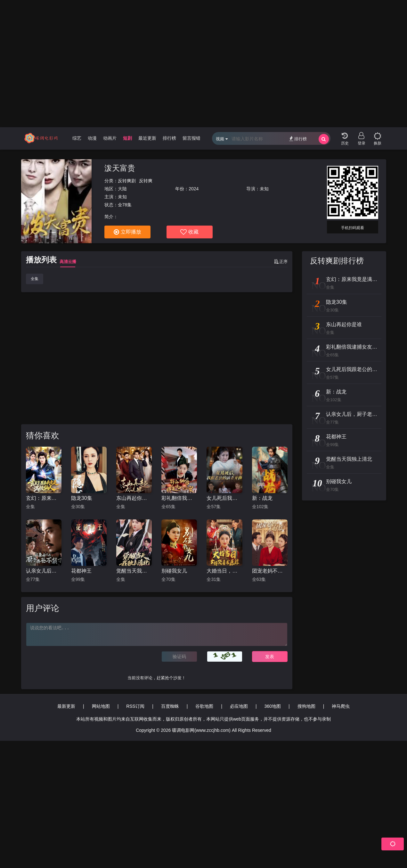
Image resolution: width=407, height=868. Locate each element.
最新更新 (66, 706)
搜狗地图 (306, 706)
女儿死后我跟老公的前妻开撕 (224, 498)
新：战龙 (262, 498)
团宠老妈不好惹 (270, 571)
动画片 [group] (110, 138)
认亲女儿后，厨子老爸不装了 (44, 571)
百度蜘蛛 (170, 706)
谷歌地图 (204, 706)
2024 (194, 189)
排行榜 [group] (169, 138)
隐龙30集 (82, 498)
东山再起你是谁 (134, 498)
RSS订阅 (135, 706)
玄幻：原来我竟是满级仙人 (44, 498)
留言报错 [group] (191, 138)
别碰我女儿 (174, 571)
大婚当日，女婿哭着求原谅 (224, 571)
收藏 (189, 232)
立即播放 (127, 232)
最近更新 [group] (147, 138)
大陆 (122, 189)
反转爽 (146, 181)
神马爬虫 (341, 706)
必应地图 (239, 706)
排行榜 (298, 139)
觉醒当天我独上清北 (134, 571)
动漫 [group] (92, 138)
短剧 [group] (127, 138)
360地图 (273, 706)
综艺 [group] (77, 138)
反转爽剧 (127, 181)
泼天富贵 (120, 168)
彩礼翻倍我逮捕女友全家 (179, 498)
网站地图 (101, 706)
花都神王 (81, 571)
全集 (35, 279)
